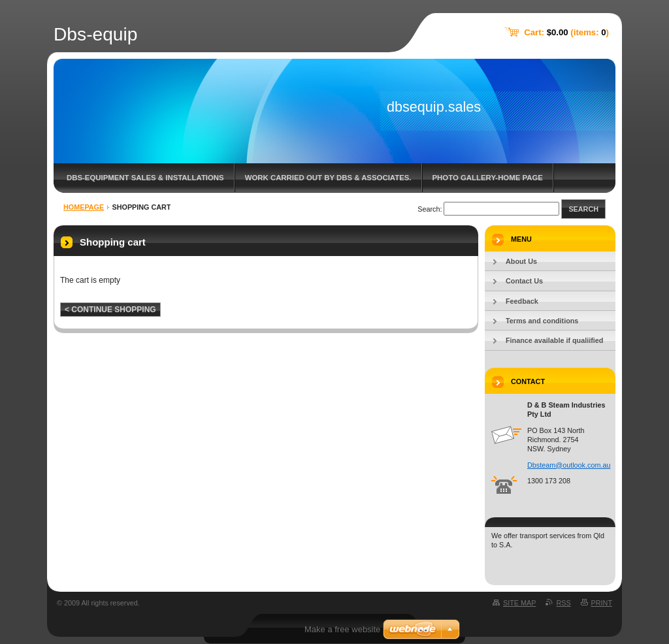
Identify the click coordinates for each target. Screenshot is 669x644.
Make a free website (342, 629)
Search (583, 209)
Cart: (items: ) (566, 32)
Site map (519, 603)
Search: (430, 209)
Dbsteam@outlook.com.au (569, 465)
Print (602, 603)
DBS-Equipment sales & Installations (145, 178)
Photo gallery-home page (488, 178)
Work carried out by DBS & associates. (328, 178)
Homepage (84, 207)
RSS (563, 603)
